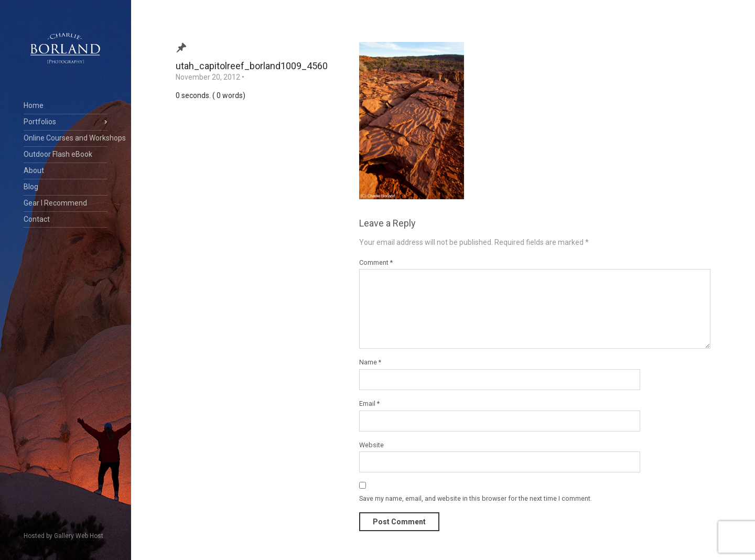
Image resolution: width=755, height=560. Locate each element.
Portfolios (40, 122)
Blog (31, 187)
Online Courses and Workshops (66, 138)
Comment (376, 262)
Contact (37, 219)
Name (370, 362)
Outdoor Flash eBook (58, 154)
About (34, 170)
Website (371, 445)
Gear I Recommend (55, 203)
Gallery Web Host (79, 536)
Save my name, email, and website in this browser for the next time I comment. (476, 498)
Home (34, 105)
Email (369, 403)
